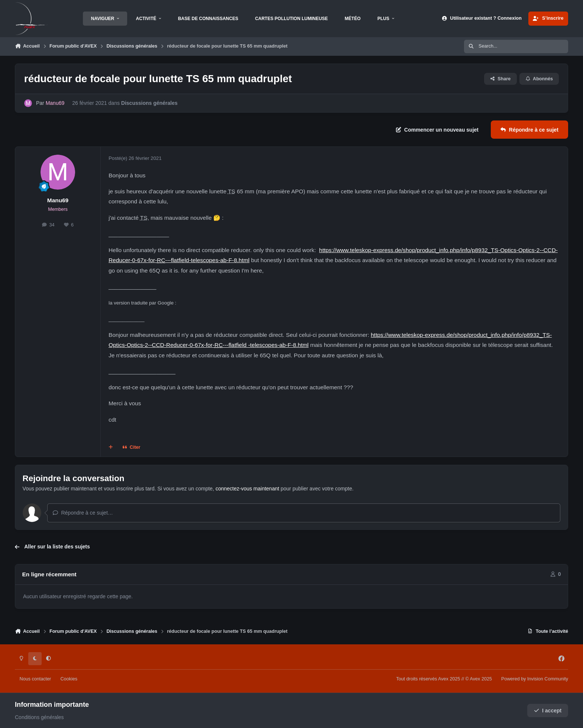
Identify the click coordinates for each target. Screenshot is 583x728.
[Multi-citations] (111, 447)
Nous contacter (36, 679)
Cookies (69, 679)
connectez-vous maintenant (247, 489)
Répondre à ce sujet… (83, 513)
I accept (548, 711)
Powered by (535, 679)
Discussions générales (149, 103)
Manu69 (58, 200)
